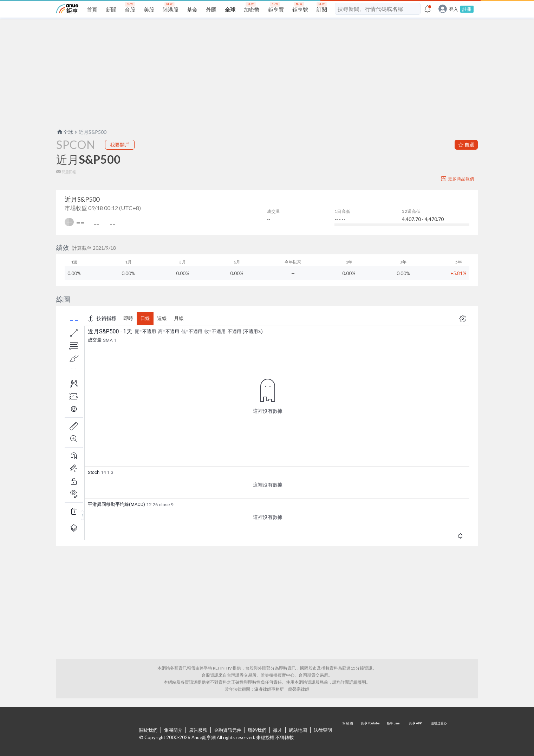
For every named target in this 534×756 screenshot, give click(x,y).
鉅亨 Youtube (371, 734)
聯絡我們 (257, 730)
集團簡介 (173, 730)
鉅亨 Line (393, 734)
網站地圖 (298, 730)
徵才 (278, 730)
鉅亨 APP (416, 734)
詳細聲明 (358, 682)
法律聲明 (323, 730)
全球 (65, 132)
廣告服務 (198, 730)
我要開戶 (120, 145)
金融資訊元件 (228, 730)
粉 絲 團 (349, 734)
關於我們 (148, 730)
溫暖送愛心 (438, 734)
